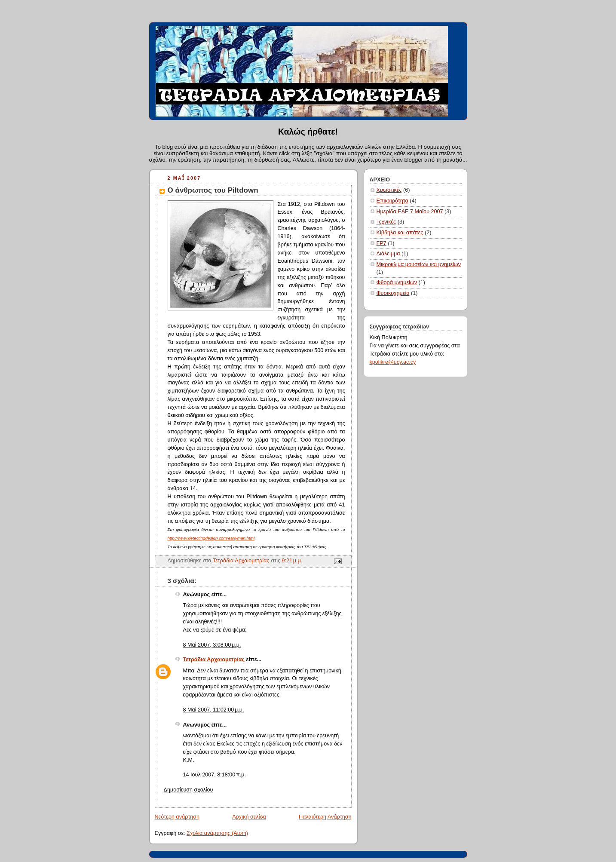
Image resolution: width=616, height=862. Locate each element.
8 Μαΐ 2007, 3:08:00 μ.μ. (212, 645)
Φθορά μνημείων (397, 282)
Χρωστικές (389, 190)
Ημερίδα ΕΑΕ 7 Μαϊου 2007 (410, 212)
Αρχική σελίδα (249, 817)
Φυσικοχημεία (393, 293)
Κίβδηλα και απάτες (400, 233)
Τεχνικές (386, 222)
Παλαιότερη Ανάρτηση (325, 817)
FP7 (382, 243)
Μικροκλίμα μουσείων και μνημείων (419, 264)
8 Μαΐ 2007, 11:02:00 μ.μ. (214, 710)
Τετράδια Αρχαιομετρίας (214, 660)
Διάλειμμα (388, 254)
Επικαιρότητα (392, 201)
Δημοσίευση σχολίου (188, 790)
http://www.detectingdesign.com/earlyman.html (211, 538)
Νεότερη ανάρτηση (177, 817)
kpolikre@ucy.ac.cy (393, 362)
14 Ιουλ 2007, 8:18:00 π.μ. (215, 775)
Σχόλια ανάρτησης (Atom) (217, 833)
